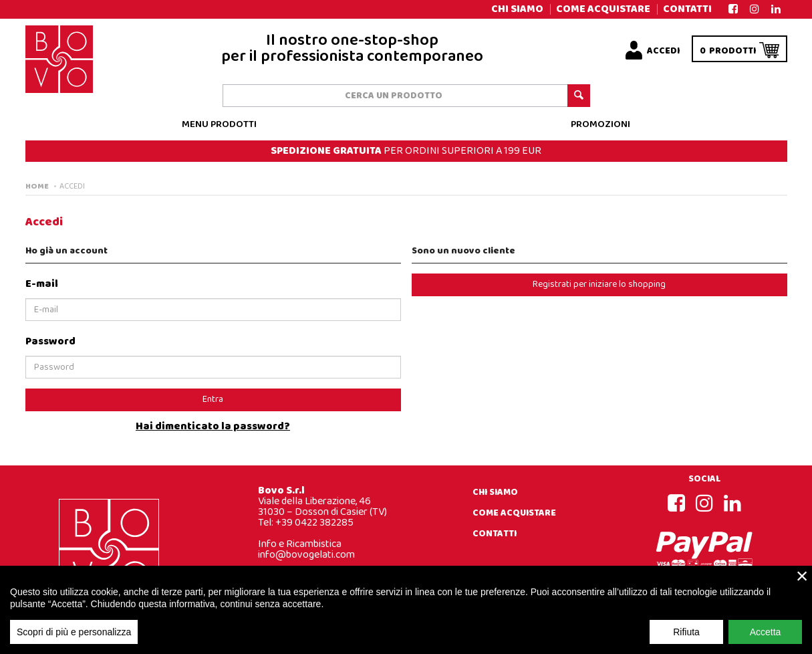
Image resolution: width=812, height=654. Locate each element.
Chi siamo (517, 9)
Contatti (687, 9)
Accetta (766, 641)
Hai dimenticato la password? (213, 427)
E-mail (42, 284)
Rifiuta (686, 641)
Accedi (72, 187)
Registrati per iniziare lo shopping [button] (599, 285)
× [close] (802, 584)
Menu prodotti (219, 125)
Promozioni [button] (600, 125)
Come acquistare (603, 9)
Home (37, 187)
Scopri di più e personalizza (74, 641)
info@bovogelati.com (306, 555)
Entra (213, 400)
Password (50, 341)
